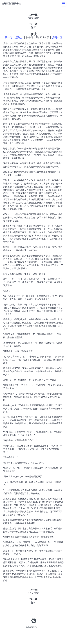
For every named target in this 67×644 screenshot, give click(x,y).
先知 (33, 27)
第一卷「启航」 (14, 37)
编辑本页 (57, 37)
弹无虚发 (33, 18)
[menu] (64, 3)
